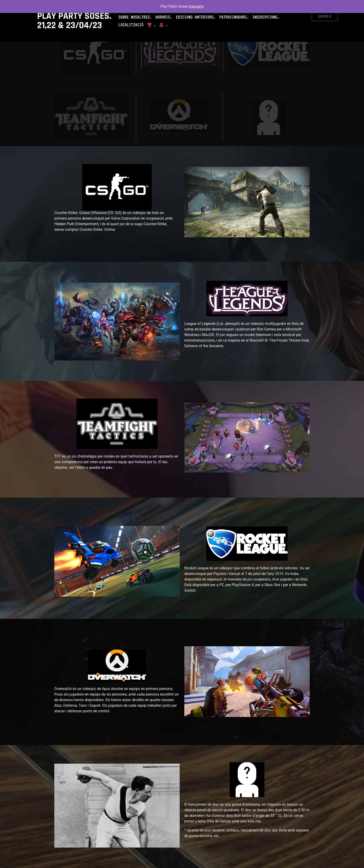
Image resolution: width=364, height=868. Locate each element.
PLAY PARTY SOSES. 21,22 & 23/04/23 (74, 21)
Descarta (196, 6)
